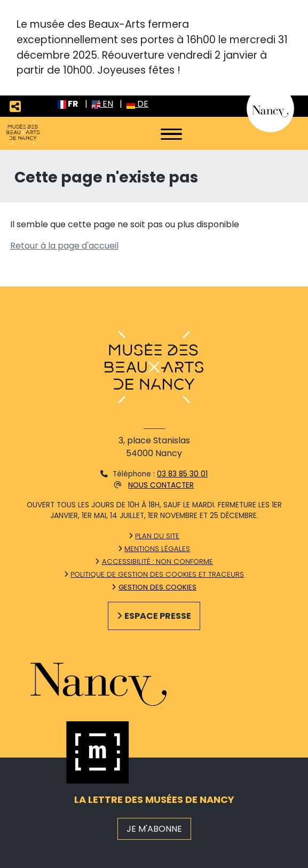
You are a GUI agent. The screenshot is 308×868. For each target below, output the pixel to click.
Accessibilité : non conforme (157, 562)
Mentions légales (157, 549)
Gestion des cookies (157, 587)
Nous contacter (161, 485)
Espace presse (158, 616)
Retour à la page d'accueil (64, 246)
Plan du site (157, 536)
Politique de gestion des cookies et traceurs (157, 574)
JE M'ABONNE (154, 829)
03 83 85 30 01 (182, 474)
